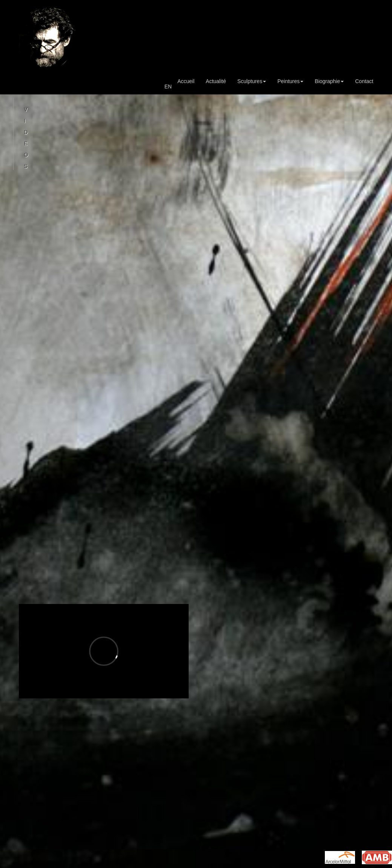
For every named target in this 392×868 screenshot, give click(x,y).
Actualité (216, 81)
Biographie (329, 81)
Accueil (186, 81)
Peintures (290, 81)
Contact (364, 81)
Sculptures (252, 81)
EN (168, 86)
